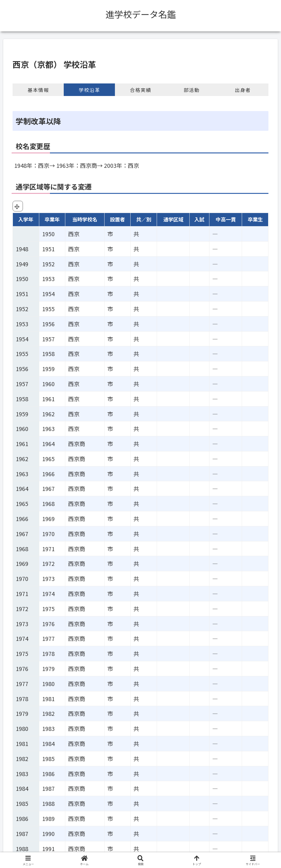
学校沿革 (89, 90)
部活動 (192, 90)
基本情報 (38, 90)
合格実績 (141, 90)
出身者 (243, 90)
